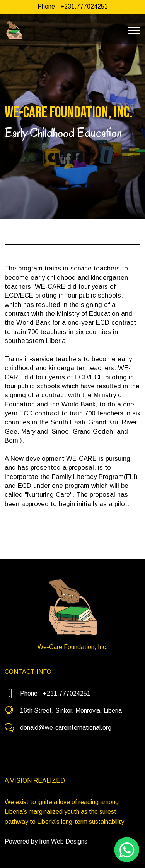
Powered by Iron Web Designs (46, 841)
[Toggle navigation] (134, 30)
